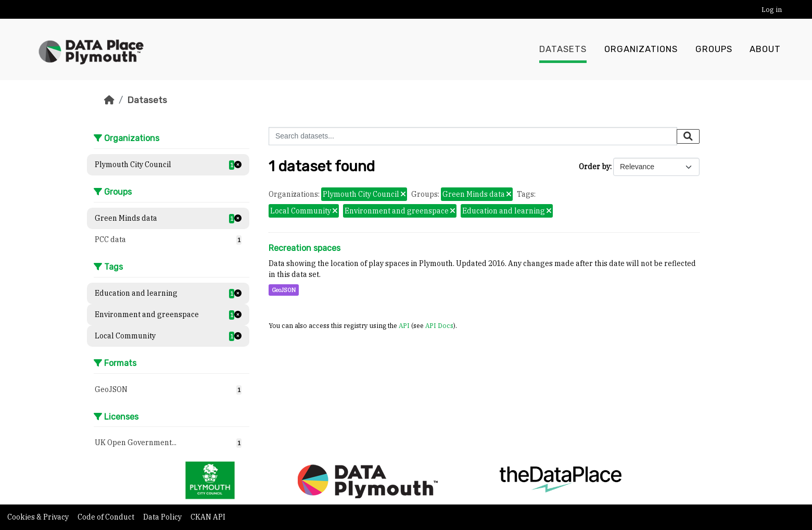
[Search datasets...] (473, 136)
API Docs (439, 325)
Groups (714, 49)
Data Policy (163, 517)
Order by (594, 167)
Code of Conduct (107, 517)
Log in (772, 10)
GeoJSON (284, 290)
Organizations (641, 49)
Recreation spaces (304, 248)
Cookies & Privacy (39, 517)
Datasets (563, 49)
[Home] (109, 100)
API (404, 325)
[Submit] (688, 136)
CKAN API (208, 517)
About (765, 49)
